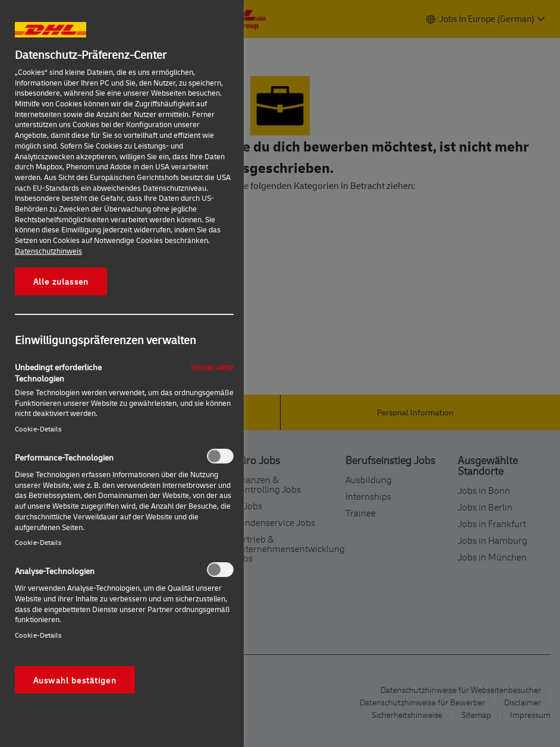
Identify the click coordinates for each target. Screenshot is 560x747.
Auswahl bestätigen (75, 680)
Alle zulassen (61, 281)
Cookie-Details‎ (38, 429)
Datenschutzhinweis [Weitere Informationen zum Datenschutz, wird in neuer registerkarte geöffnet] (48, 251)
